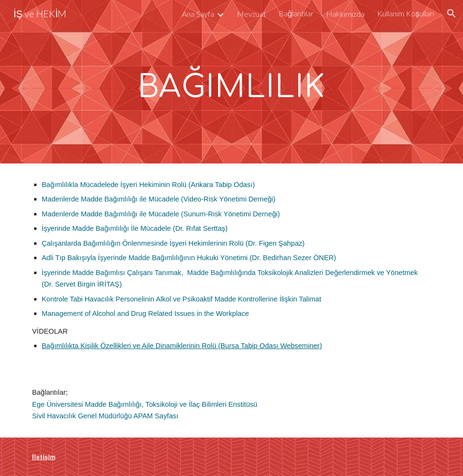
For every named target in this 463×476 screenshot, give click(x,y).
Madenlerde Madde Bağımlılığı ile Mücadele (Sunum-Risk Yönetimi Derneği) (161, 214)
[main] (232, 82)
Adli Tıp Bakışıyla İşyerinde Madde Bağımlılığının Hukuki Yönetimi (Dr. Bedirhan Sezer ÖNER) (189, 258)
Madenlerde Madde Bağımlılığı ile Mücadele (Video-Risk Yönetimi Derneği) (159, 199)
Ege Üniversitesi (59, 404)
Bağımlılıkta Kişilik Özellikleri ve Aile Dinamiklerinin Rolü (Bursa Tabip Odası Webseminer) (182, 346)
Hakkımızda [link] (345, 14)
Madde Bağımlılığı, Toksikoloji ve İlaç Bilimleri (156, 404)
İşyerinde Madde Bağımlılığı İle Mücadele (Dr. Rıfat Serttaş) (135, 228)
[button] (451, 13)
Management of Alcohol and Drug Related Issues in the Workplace (146, 313)
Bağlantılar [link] (296, 13)
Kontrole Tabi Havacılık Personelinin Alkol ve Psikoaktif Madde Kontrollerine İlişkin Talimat (182, 299)
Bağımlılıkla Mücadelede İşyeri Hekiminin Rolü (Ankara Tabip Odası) (148, 185)
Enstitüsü (243, 404)
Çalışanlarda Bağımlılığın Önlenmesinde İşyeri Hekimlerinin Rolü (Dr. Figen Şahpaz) (173, 243)
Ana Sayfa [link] (198, 14)
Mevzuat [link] (251, 14)
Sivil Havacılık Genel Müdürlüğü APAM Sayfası (105, 416)
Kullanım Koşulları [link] (406, 13)
